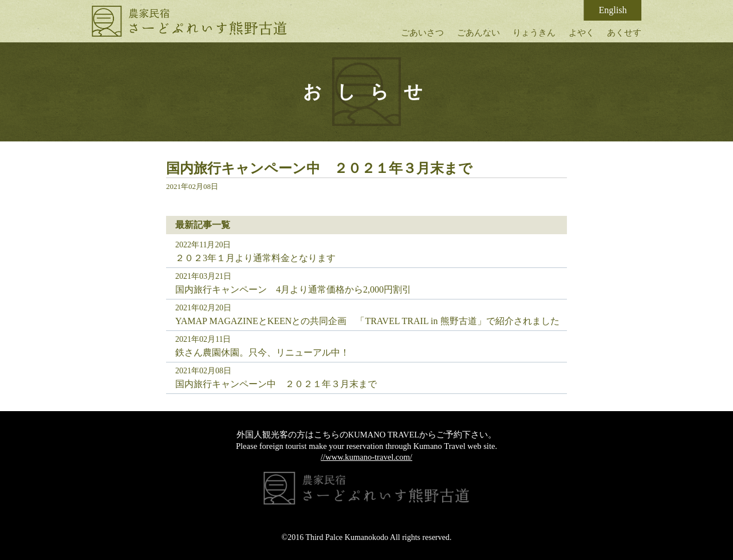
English (613, 10)
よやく (582, 33)
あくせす (624, 33)
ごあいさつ (422, 33)
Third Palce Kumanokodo (347, 537)
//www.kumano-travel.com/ (366, 457)
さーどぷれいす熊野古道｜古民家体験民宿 (189, 21)
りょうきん (534, 33)
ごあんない (478, 33)
